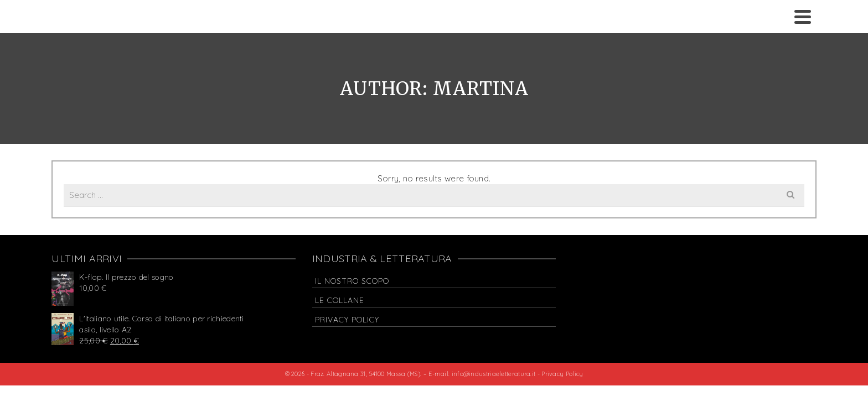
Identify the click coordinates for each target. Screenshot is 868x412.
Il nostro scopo (352, 281)
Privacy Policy (347, 320)
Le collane (340, 300)
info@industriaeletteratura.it (495, 374)
